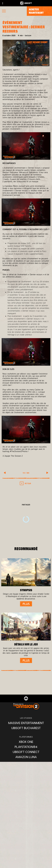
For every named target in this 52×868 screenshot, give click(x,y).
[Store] (26, 851)
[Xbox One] (26, 742)
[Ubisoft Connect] (26, 856)
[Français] (26, 819)
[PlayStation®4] (26, 747)
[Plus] (26, 604)
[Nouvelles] (26, 866)
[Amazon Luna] (26, 757)
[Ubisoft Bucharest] (26, 728)
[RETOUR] (26, 483)
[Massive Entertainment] (26, 723)
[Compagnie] (26, 861)
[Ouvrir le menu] (4, 11)
